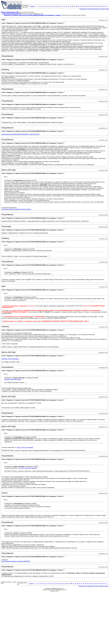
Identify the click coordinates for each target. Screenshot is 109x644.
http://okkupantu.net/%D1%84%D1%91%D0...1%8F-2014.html (20, 134)
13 (47, 6)
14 (49, 6)
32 (84, 6)
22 (65, 6)
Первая (32, 6)
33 (86, 6)
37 (94, 6)
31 (82, 6)
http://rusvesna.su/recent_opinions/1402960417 (16, 561)
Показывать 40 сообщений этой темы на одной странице (93, 586)
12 (45, 6)
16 (53, 6)
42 (104, 6)
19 (59, 6)
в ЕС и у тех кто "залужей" (25, 447)
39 (98, 6)
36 (92, 6)
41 (102, 6)
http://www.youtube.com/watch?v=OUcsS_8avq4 (16, 209)
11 (43, 6)
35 (90, 6)
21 (63, 6)
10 (41, 6)
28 (76, 6)
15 (51, 6)
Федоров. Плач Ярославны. (10, 359)
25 (70, 6)
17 (55, 6)
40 (100, 6)
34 (88, 6)
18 (57, 6)
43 (106, 6)
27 (74, 6)
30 (80, 6)
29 (78, 6)
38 (96, 6)
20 (61, 6)
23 (67, 6)
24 (69, 6)
